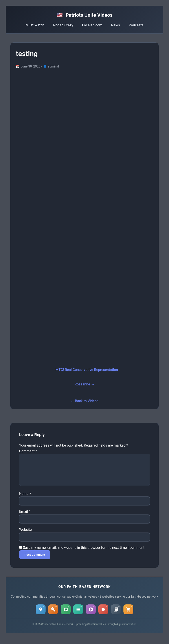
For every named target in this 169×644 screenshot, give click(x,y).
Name (25, 499)
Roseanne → (85, 384)
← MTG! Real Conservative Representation (84, 370)
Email (25, 517)
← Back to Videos (85, 401)
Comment (28, 451)
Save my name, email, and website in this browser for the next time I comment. (84, 553)
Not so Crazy (63, 25)
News (116, 25)
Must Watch (35, 25)
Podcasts (136, 25)
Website (25, 535)
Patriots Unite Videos (85, 15)
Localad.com (92, 25)
